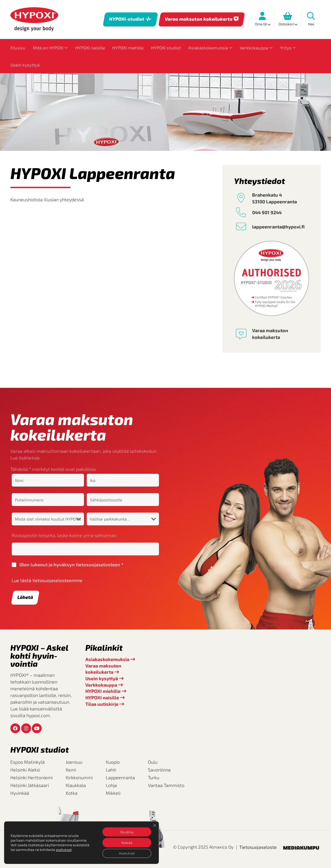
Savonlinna (159, 770)
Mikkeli (113, 793)
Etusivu (18, 48)
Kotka (72, 793)
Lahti (111, 770)
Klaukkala (76, 785)
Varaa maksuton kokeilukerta (199, 19)
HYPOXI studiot (166, 48)
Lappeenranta (120, 777)
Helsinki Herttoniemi (32, 777)
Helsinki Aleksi (25, 770)
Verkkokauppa (254, 48)
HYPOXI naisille (90, 48)
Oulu (153, 762)
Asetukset (126, 853)
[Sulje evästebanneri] (154, 825)
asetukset (64, 849)
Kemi (71, 770)
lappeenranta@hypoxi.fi (278, 227)
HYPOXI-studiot (127, 19)
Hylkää (127, 842)
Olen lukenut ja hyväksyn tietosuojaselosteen (71, 565)
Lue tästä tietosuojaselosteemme (47, 580)
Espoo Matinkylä (28, 762)
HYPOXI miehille (128, 48)
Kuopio (113, 762)
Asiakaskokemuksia (208, 48)
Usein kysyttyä (25, 65)
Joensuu (74, 762)
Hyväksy (126, 831)
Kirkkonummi (79, 777)
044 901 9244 (267, 212)
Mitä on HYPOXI (48, 48)
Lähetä (25, 597)
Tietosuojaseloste (258, 847)
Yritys (286, 48)
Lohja (111, 785)
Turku (154, 777)
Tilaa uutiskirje (102, 704)
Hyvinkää (20, 793)
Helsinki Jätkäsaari (30, 785)
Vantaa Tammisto (166, 785)
